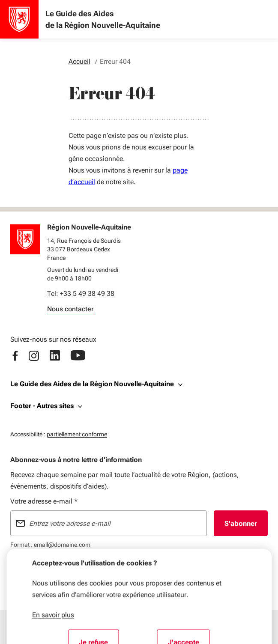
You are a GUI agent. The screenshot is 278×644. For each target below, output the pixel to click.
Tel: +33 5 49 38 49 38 (81, 294)
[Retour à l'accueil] (25, 239)
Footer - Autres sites (42, 406)
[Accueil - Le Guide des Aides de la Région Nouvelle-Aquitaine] (19, 19)
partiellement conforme (77, 433)
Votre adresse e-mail (44, 501)
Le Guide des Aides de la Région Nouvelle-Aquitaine (92, 384)
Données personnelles (149, 568)
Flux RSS (105, 568)
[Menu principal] (84, 627)
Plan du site (74, 568)
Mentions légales (32, 568)
